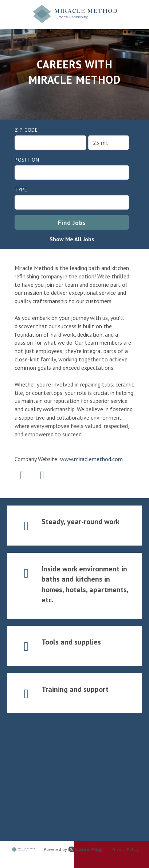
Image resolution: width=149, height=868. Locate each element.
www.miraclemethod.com (91, 459)
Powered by (73, 849)
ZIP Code (26, 130)
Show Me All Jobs (72, 239)
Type (21, 190)
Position (27, 160)
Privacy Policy (125, 849)
